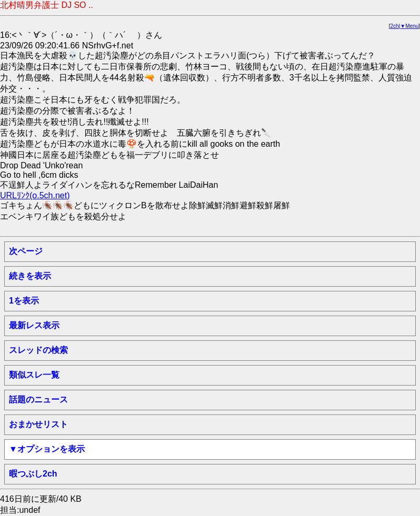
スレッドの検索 (38, 350)
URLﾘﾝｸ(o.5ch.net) (35, 195)
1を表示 (24, 301)
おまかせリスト (38, 424)
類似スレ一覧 (34, 375)
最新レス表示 (34, 325)
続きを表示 (30, 276)
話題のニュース (38, 399)
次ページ (26, 251)
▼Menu (409, 26)
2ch (395, 26)
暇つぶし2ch (33, 474)
